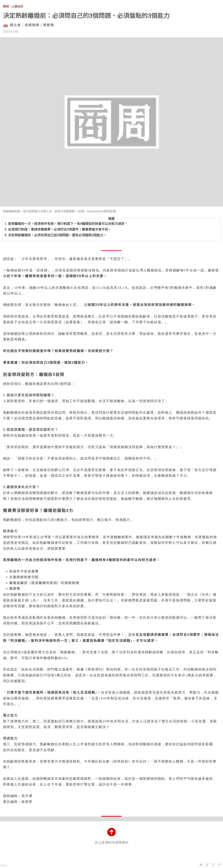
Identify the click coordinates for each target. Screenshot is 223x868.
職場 (6, 6)
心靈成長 (17, 6)
